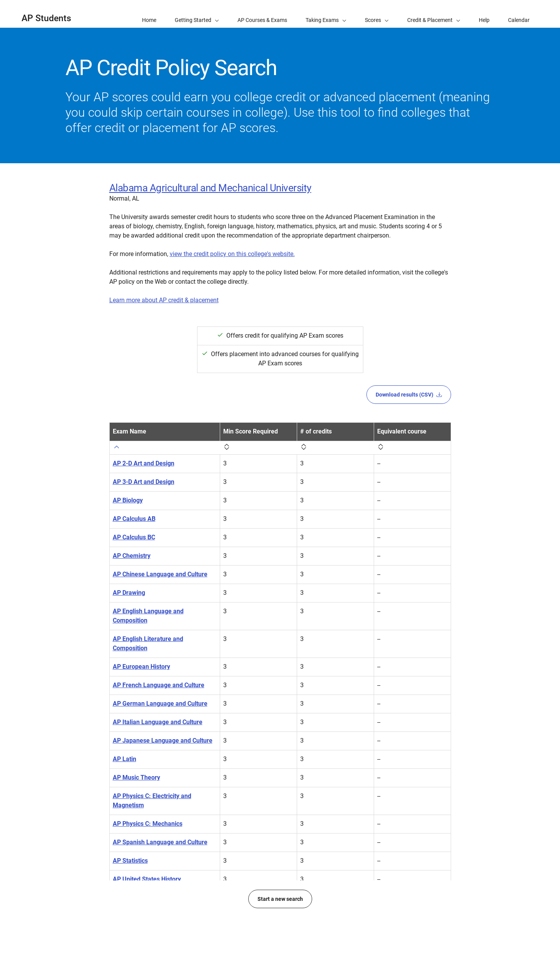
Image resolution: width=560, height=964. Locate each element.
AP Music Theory (136, 777)
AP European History (141, 667)
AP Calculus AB (134, 519)
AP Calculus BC (134, 537)
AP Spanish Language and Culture (160, 842)
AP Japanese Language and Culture (163, 741)
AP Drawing (129, 593)
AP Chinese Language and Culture (160, 574)
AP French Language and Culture (159, 685)
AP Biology (128, 500)
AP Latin (125, 759)
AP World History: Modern (149, 898)
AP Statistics (130, 861)
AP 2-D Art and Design (144, 463)
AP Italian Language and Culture (158, 722)
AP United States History (147, 879)
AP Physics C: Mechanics (148, 824)
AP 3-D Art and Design (144, 482)
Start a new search (280, 927)
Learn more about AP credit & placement (164, 300)
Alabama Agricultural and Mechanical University (210, 188)
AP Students (46, 18)
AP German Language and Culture (160, 704)
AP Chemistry (132, 556)
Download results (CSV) (409, 395)
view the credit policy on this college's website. (232, 254)
